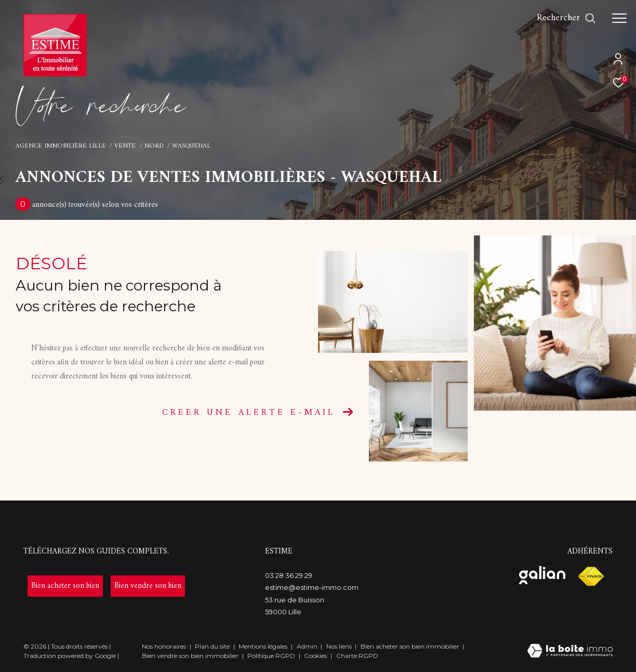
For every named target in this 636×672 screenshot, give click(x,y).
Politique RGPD (271, 656)
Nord (154, 146)
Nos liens (340, 646)
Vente (125, 146)
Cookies (315, 656)
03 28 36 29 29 (289, 575)
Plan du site (213, 646)
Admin (308, 646)
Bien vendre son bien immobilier (191, 656)
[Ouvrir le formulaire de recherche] (566, 18)
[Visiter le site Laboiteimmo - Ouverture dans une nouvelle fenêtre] (570, 652)
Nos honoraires (164, 646)
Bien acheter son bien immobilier (411, 646)
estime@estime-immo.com (312, 587)
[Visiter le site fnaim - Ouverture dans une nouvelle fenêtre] (591, 577)
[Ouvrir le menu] (619, 18)
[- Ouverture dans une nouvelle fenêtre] (65, 586)
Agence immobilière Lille (61, 146)
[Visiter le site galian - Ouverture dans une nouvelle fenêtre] (542, 575)
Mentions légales (264, 646)
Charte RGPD (357, 656)
